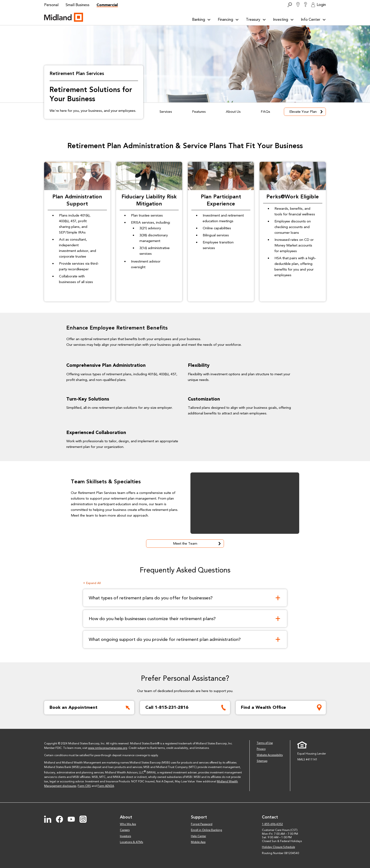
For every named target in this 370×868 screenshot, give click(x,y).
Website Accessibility (270, 755)
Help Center (198, 836)
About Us (233, 112)
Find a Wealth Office (282, 708)
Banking (201, 19)
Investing (283, 19)
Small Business (78, 5)
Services (166, 112)
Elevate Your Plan (307, 112)
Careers (125, 830)
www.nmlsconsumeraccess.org (108, 748)
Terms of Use (265, 743)
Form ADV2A (106, 786)
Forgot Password (202, 824)
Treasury (256, 19)
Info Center (313, 19)
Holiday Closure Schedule (278, 847)
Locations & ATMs (131, 842)
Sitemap (262, 761)
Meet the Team (198, 544)
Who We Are (128, 824)
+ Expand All (92, 583)
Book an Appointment (91, 708)
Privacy (261, 749)
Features (199, 112)
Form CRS (84, 786)
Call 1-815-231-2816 (187, 708)
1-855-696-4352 (272, 824)
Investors (125, 836)
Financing (228, 19)
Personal (51, 5)
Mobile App (198, 842)
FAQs (265, 112)
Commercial (107, 5)
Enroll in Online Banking (206, 830)
